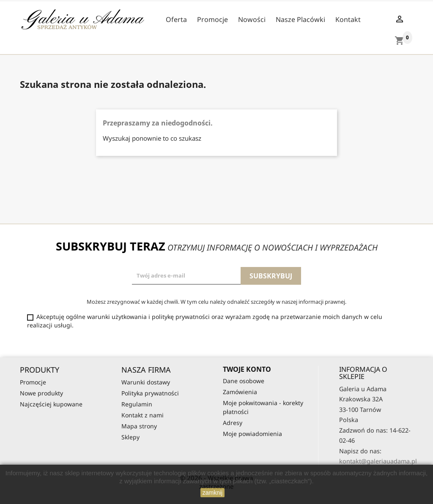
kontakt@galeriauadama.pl (378, 461)
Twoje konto (247, 369)
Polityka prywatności (150, 393)
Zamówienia (240, 392)
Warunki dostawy (146, 382)
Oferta (176, 19)
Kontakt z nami (143, 415)
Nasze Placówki (300, 19)
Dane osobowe (244, 381)
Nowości (252, 19)
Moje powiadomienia (252, 434)
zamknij (212, 493)
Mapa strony (139, 426)
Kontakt (348, 19)
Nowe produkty (41, 393)
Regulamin (137, 404)
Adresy (233, 423)
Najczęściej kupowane (51, 404)
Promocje (212, 19)
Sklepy (130, 437)
